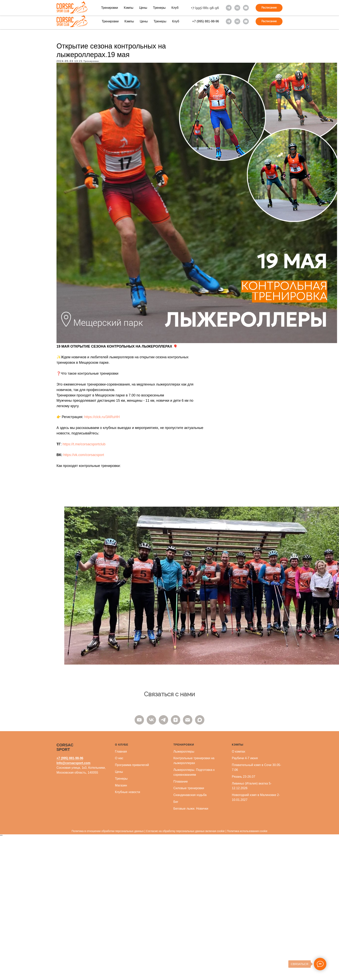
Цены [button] (143, 8)
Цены (119, 772)
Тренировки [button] (110, 8)
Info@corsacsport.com (73, 763)
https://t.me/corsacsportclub (84, 444)
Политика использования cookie (247, 831)
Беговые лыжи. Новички (191, 809)
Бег (176, 802)
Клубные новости (128, 792)
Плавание (181, 781)
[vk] (237, 8)
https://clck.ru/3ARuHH (102, 417)
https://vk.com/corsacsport (84, 455)
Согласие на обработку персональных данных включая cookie (185, 831)
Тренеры (121, 779)
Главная (121, 752)
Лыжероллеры (184, 752)
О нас (119, 758)
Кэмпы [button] (129, 8)
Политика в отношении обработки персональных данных (108, 831)
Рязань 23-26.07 (244, 777)
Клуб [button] (175, 8)
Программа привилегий (132, 765)
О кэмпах (239, 752)
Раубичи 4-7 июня (245, 758)
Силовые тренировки (189, 788)
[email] (188, 720)
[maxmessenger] (200, 720)
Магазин (121, 785)
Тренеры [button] (159, 8)
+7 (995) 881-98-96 (205, 8)
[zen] (176, 720)
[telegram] (229, 8)
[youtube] (246, 8)
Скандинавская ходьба (190, 795)
